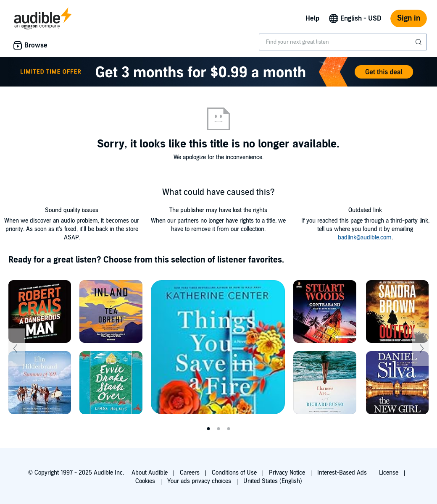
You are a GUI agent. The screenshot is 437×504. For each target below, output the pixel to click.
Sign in (409, 18)
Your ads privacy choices (199, 481)
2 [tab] (218, 429)
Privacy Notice (287, 473)
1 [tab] (208, 429)
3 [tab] (229, 429)
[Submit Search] (419, 42)
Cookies (145, 481)
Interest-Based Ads (342, 473)
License (389, 473)
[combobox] (343, 42)
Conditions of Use (234, 473)
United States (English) (273, 481)
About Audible (150, 473)
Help (312, 18)
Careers (190, 473)
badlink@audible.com (365, 238)
